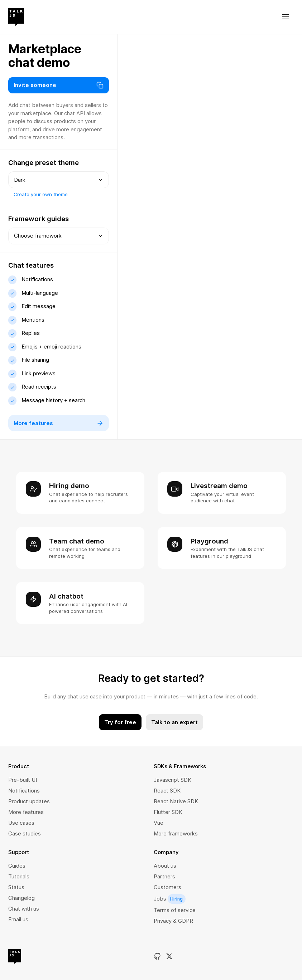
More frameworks (176, 833)
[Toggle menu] (286, 17)
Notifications (24, 791)
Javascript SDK (172, 780)
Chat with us (24, 909)
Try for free (120, 722)
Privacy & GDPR (173, 921)
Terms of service (175, 910)
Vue (159, 823)
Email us (18, 919)
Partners (164, 876)
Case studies (25, 833)
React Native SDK (176, 801)
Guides (17, 866)
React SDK (167, 791)
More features (26, 812)
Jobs (170, 899)
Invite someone (59, 85)
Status (16, 887)
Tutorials (19, 876)
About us (165, 866)
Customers (167, 887)
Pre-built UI (23, 780)
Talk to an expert (174, 722)
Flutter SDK (168, 812)
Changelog (21, 898)
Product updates (29, 801)
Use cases (21, 823)
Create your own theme (41, 194)
